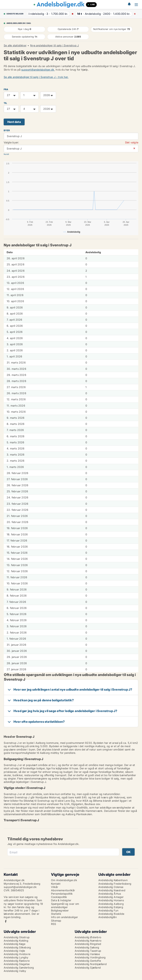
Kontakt (56, 884)
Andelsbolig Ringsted (88, 944)
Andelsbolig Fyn (108, 910)
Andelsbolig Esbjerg (111, 907)
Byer (7, 130)
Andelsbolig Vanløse (87, 954)
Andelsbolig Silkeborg (17, 947)
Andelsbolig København (113, 880)
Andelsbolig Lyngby (16, 957)
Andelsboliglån (108, 917)
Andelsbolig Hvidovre (17, 954)
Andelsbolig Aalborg (111, 904)
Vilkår (55, 887)
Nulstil (6, 154)
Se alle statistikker (15, 45)
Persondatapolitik (62, 894)
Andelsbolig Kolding (16, 941)
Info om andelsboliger (64, 917)
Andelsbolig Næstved (112, 890)
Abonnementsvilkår (63, 890)
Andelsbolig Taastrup (88, 951)
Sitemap (56, 921)
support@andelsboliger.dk (38, 70)
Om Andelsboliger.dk (64, 880)
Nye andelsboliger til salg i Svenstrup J (54, 45)
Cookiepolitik (59, 897)
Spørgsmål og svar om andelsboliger (65, 905)
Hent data (14, 122)
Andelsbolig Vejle (14, 951)
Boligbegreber (60, 910)
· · (46, 14)
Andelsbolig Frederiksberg (115, 884)
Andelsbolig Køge (15, 944)
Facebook (6, 921)
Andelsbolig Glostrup (17, 937)
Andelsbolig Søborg (87, 947)
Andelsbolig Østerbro (88, 937)
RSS (54, 924)
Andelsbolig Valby (15, 971)
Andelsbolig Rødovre (17, 961)
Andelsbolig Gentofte (88, 961)
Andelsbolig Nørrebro (88, 941)
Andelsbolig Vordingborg (90, 957)
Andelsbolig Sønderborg (19, 968)
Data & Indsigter (61, 900)
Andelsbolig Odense (111, 887)
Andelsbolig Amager (111, 897)
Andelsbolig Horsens (111, 900)
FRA (6, 89)
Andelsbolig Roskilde (111, 914)
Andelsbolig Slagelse (17, 964)
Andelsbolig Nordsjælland (91, 964)
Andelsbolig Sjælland (88, 968)
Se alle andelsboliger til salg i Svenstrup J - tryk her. (36, 77)
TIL (5, 103)
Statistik (56, 914)
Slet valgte (132, 142)
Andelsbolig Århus (110, 894)
